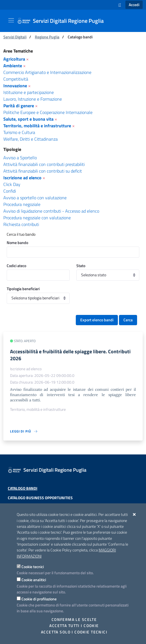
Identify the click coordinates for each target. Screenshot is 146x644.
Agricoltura (14, 59)
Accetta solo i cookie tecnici (74, 632)
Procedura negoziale (22, 204)
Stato (81, 266)
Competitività (16, 79)
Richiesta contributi (21, 224)
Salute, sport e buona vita (28, 119)
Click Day (12, 184)
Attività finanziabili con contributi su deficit (43, 171)
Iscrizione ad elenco (22, 178)
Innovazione (15, 86)
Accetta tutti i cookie (74, 626)
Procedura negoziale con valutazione (37, 218)
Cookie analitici (34, 580)
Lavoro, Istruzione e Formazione (33, 99)
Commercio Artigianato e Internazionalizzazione (47, 72)
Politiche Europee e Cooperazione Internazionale (48, 112)
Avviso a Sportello (20, 158)
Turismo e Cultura (19, 132)
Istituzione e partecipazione (29, 92)
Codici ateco (16, 266)
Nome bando (17, 243)
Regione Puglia (47, 37)
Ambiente (13, 66)
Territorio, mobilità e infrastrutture (37, 126)
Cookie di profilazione (39, 599)
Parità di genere (19, 106)
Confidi (10, 191)
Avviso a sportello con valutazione (35, 198)
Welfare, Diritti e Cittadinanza (31, 139)
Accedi (134, 5)
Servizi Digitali (15, 37)
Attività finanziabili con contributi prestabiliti (44, 164)
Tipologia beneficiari (23, 289)
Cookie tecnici (33, 567)
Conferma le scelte (74, 620)
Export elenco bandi (97, 320)
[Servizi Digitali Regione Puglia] (64, 21)
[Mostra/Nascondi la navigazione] (11, 20)
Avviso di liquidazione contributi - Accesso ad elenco (51, 211)
